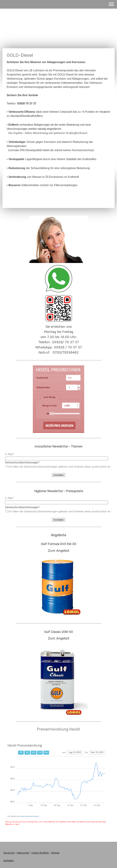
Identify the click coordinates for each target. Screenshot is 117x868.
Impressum (9, 853)
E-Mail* (9, 454)
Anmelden (58, 475)
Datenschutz (23, 853)
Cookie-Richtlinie (40, 853)
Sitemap (55, 853)
